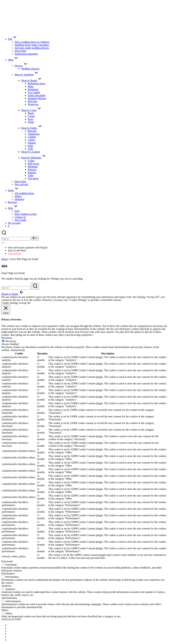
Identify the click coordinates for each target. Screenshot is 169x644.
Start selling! (15, 253)
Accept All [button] (25, 303)
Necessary (11, 341)
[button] (35, 238)
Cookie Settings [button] (10, 303)
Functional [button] (7, 561)
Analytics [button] (6, 586)
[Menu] (3, 243)
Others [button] (5, 610)
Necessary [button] (7, 338)
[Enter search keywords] (16, 288)
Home (5, 259)
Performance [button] (8, 574)
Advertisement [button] (9, 598)
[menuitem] (16, 625)
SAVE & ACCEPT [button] (11, 619)
